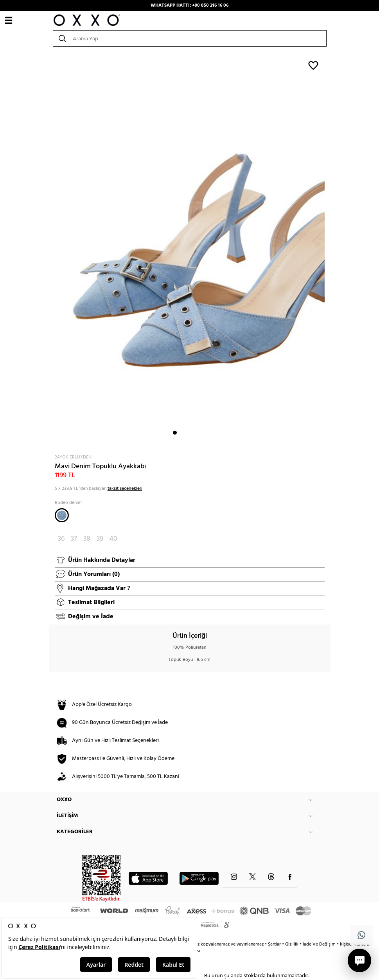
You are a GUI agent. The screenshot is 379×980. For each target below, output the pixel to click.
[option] (190, 250)
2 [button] (182, 433)
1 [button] (175, 433)
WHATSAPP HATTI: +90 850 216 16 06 (189, 5)
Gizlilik (292, 944)
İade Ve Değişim (319, 944)
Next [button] (53, 250)
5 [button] (203, 433)
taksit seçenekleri (125, 489)
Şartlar (275, 944)
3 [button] (189, 433)
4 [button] (196, 433)
